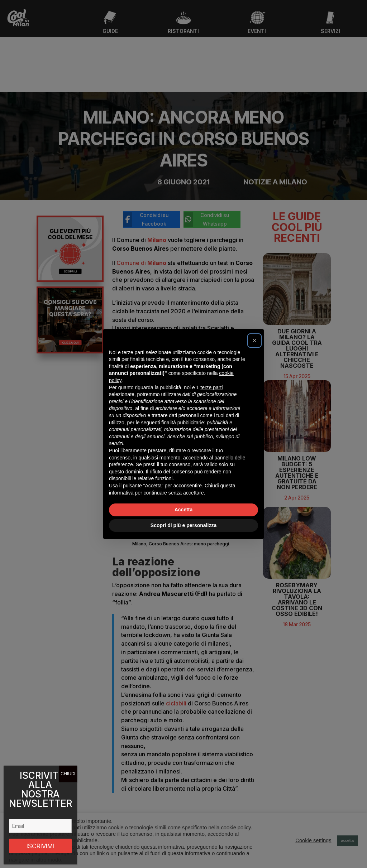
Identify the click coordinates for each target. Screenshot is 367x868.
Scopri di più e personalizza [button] (183, 525)
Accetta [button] (184, 510)
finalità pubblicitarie (183, 423)
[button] (254, 341)
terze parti (211, 387)
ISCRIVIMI (40, 846)
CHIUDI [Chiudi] (68, 774)
